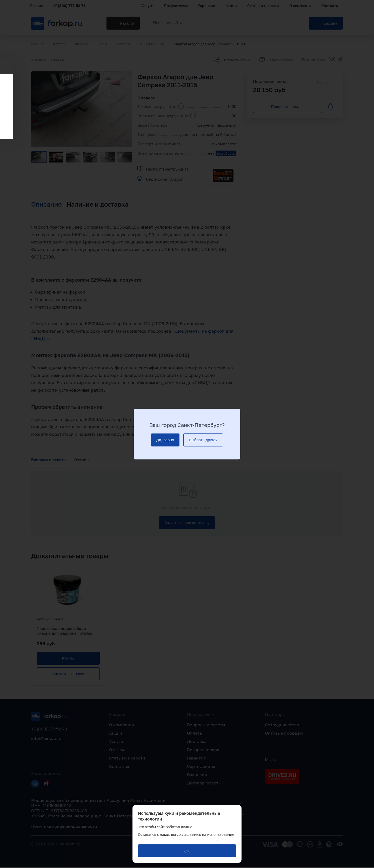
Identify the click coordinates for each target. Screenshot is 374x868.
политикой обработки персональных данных (178, 839)
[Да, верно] (165, 440)
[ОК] (187, 851)
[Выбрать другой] (203, 440)
